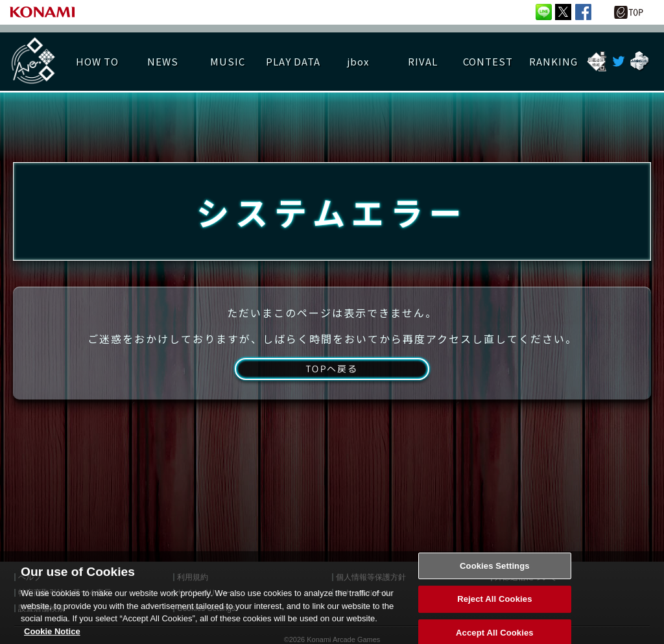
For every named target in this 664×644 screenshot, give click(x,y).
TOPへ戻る (332, 384)
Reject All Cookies (494, 607)
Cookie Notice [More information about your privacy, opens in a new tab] (52, 638)
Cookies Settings (495, 573)
